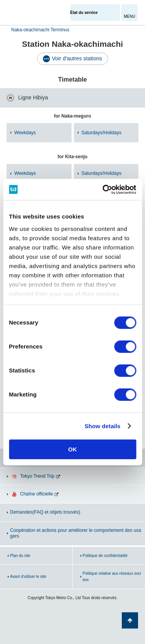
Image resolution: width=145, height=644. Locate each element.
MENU (129, 16)
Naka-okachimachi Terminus (40, 30)
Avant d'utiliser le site (28, 577)
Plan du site (20, 556)
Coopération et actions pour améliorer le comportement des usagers (76, 533)
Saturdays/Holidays (101, 133)
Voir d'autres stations (77, 58)
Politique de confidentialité (105, 556)
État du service (84, 13)
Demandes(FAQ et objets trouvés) (45, 512)
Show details (103, 426)
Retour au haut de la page (130, 620)
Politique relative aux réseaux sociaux (112, 577)
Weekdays (25, 133)
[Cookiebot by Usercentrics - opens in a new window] (103, 190)
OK (72, 449)
